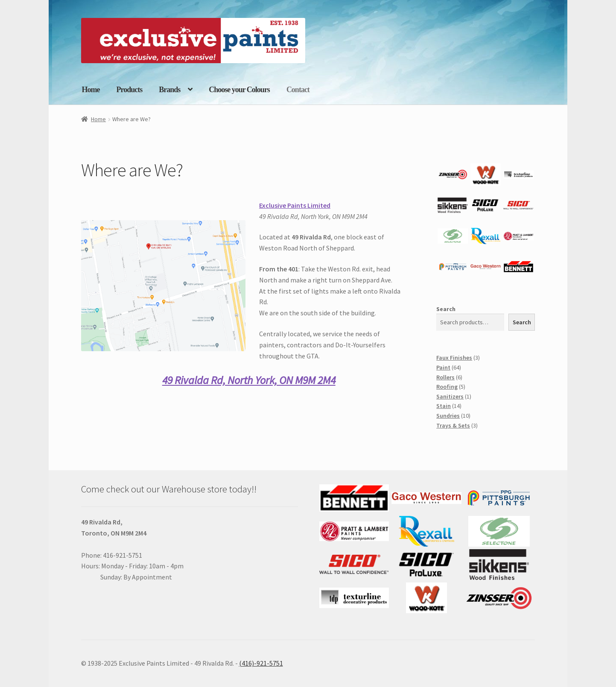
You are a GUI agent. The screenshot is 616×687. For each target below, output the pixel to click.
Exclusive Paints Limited (295, 205)
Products (129, 90)
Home (91, 90)
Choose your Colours (239, 90)
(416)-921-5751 (261, 663)
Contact (298, 90)
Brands (169, 90)
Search (446, 309)
